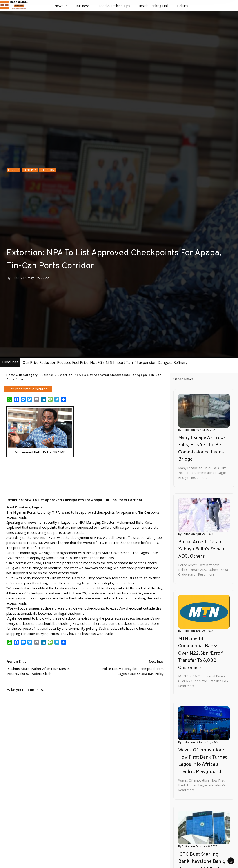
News (59, 6)
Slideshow (47, 170)
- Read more (198, 478)
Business (83, 6)
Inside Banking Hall (154, 6)
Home (11, 375)
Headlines (30, 170)
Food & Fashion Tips (114, 6)
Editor (16, 278)
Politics (183, 6)
